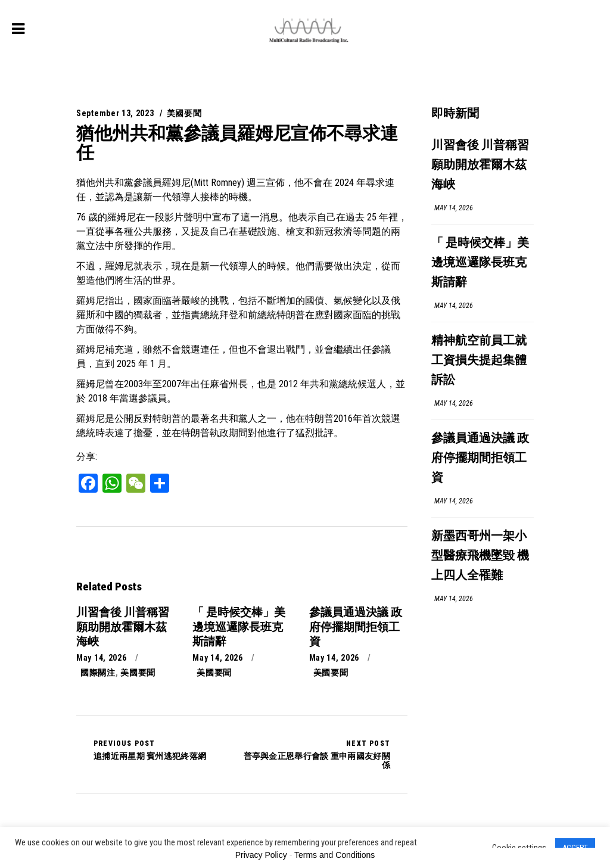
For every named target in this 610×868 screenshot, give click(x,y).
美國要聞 (184, 113)
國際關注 (98, 673)
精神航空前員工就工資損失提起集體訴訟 (479, 361)
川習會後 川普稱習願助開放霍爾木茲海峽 (480, 165)
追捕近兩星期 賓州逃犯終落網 (150, 750)
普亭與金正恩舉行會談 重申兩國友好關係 (316, 754)
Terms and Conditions (334, 855)
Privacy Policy (261, 855)
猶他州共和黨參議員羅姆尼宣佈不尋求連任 (237, 143)
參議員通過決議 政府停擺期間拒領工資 (480, 458)
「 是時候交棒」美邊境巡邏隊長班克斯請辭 (480, 263)
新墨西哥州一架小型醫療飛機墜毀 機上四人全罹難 (480, 556)
